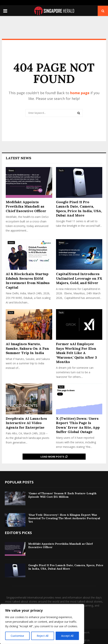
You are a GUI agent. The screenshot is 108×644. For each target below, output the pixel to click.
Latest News (18, 158)
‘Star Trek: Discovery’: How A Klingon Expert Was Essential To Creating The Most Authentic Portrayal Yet (64, 518)
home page (80, 93)
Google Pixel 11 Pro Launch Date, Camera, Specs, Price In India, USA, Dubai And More (79, 209)
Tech (61, 170)
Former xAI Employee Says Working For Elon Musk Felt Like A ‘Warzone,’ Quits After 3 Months (76, 353)
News (11, 170)
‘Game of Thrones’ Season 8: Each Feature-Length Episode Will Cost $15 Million (62, 495)
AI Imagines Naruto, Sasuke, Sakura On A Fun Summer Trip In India (27, 348)
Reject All (43, 636)
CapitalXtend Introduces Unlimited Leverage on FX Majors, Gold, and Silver (79, 278)
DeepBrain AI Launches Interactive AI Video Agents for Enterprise (26, 423)
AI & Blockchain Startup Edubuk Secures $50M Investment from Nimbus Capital (28, 281)
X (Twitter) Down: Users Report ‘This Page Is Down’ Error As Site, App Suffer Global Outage (78, 425)
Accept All (67, 636)
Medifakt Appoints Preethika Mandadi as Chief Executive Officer (26, 206)
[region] (42, 624)
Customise (17, 636)
